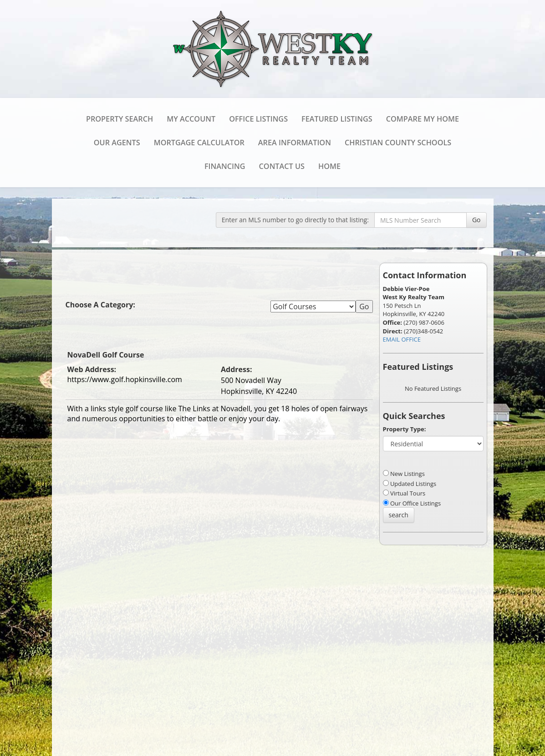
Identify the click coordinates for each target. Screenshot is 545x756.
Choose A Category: (102, 305)
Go (476, 220)
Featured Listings (337, 119)
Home (329, 166)
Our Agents (117, 143)
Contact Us (282, 166)
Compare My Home (423, 119)
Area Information (295, 143)
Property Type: (405, 429)
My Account (191, 119)
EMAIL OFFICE (402, 339)
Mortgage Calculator (199, 143)
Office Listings (258, 119)
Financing (225, 166)
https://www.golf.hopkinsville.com (125, 379)
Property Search (120, 119)
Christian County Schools (398, 143)
